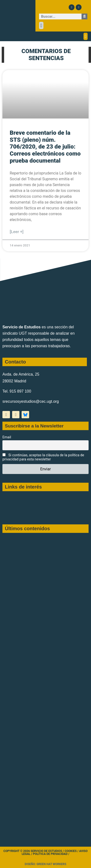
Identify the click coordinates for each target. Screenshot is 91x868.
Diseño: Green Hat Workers (45, 864)
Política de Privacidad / (51, 854)
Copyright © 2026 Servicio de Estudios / (34, 851)
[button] (41, 25)
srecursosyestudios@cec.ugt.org (31, 401)
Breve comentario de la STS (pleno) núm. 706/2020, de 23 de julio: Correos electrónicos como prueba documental (45, 147)
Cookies (71, 851)
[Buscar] (84, 16)
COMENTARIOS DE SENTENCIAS (46, 55)
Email (7, 437)
